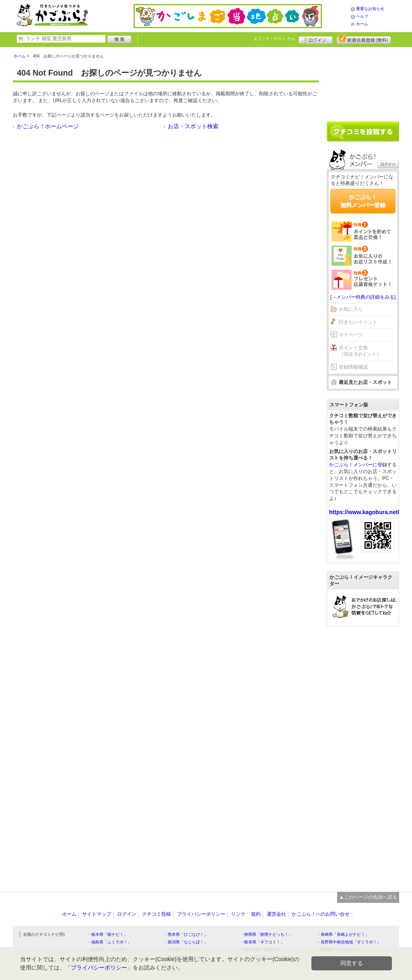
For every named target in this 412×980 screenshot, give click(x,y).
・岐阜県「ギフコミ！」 (262, 942)
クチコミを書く (363, 131)
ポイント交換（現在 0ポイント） (360, 351)
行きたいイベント (358, 322)
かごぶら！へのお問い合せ (321, 914)
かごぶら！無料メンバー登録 (363, 201)
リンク (238, 914)
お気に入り (351, 309)
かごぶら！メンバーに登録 (358, 465)
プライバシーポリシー (201, 914)
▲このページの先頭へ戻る (368, 897)
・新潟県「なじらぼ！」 (186, 942)
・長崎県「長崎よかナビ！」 (343, 934)
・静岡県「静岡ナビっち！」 (266, 934)
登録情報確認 (353, 367)
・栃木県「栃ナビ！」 (107, 934)
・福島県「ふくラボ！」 (109, 942)
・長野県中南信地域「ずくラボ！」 (349, 942)
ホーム (362, 24)
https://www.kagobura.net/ (364, 512)
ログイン (316, 39)
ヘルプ (362, 16)
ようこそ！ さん (274, 38)
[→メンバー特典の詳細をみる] (363, 297)
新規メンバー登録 (364, 39)
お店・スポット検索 (193, 126)
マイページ (351, 335)
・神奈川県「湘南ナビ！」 (264, 950)
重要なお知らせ (370, 9)
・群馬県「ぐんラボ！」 (109, 950)
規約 (256, 914)
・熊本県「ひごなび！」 (186, 934)
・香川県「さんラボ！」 (186, 950)
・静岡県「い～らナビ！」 (341, 950)
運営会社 (276, 914)
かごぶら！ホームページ (48, 126)
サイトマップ (97, 914)
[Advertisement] (363, 81)
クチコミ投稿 (157, 914)
